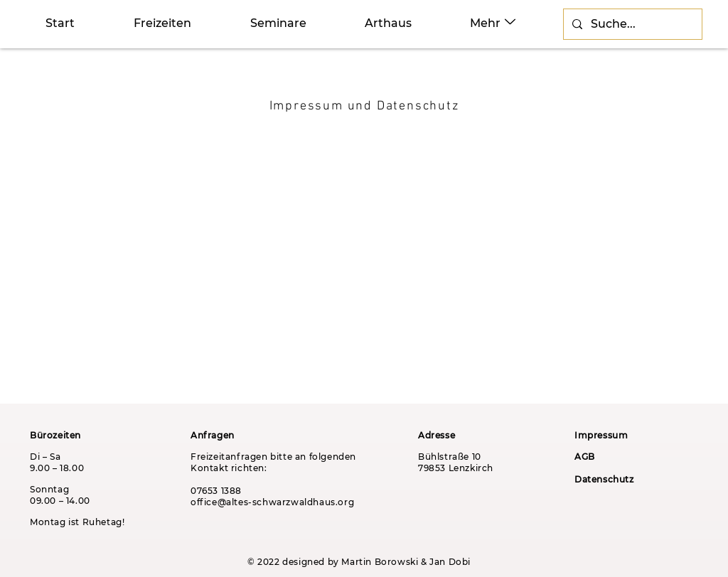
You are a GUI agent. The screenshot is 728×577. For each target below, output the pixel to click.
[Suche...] (631, 24)
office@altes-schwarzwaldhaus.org (272, 502)
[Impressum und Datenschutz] (365, 106)
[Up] (510, 22)
